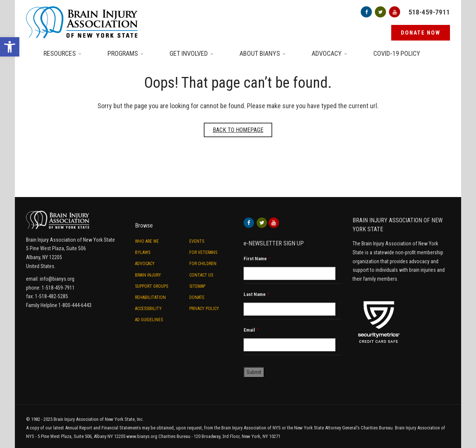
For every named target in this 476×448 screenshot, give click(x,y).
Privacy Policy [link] (204, 309)
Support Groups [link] (152, 286)
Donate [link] (197, 297)
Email (251, 330)
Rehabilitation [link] (150, 297)
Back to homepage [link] (238, 130)
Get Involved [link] (189, 53)
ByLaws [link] (143, 252)
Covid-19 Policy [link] (397, 53)
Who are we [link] (147, 241)
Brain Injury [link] (148, 275)
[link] (10, 47)
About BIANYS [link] (260, 53)
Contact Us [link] (201, 275)
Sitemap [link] (197, 286)
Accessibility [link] (148, 309)
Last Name (256, 294)
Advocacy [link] (327, 53)
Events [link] (197, 241)
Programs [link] (123, 53)
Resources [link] (60, 53)
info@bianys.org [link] (57, 279)
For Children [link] (203, 264)
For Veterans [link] (203, 252)
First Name (257, 259)
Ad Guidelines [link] (149, 320)
